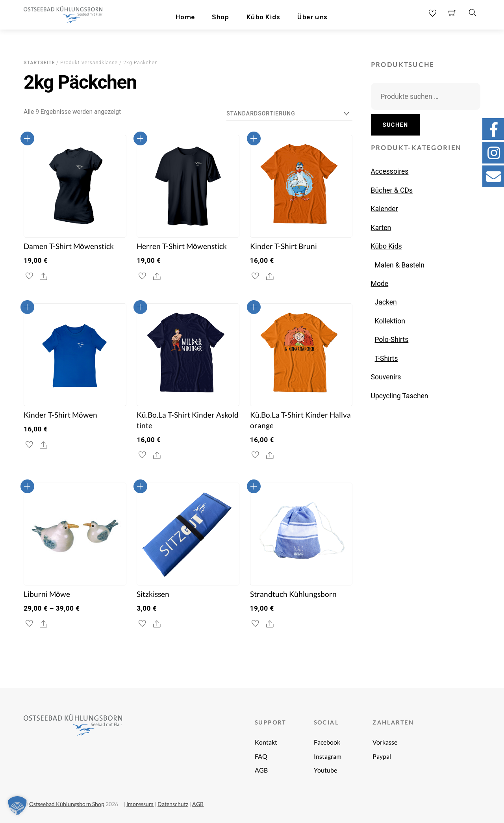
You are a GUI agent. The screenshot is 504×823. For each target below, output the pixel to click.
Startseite (39, 63)
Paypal (382, 756)
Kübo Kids (263, 17)
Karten (381, 228)
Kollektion (390, 321)
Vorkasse (385, 742)
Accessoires (390, 171)
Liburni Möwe (47, 594)
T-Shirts (386, 359)
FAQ (261, 756)
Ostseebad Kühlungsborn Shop (67, 804)
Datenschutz (173, 804)
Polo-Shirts (392, 340)
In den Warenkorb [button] (140, 486)
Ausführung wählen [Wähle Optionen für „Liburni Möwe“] (27, 486)
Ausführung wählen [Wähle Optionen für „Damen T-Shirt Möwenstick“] (27, 138)
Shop (220, 17)
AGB (261, 770)
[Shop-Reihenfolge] (289, 114)
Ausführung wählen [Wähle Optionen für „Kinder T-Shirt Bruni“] (254, 138)
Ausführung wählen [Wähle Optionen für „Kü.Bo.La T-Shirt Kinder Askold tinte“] (140, 307)
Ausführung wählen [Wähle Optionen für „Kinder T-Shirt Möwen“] (27, 307)
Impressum (140, 804)
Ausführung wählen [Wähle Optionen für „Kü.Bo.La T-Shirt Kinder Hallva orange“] (254, 307)
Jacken (386, 302)
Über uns (312, 17)
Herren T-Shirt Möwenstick (182, 246)
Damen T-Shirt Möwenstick (69, 246)
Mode (380, 284)
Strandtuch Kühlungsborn (293, 594)
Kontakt (266, 742)
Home (185, 17)
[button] (17, 806)
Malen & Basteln (400, 265)
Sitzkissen (153, 594)
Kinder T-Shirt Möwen (60, 415)
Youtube (325, 770)
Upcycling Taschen (400, 396)
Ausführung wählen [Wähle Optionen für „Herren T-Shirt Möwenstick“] (140, 138)
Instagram (328, 756)
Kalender (384, 209)
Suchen (396, 125)
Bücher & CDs (392, 190)
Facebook (327, 742)
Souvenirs (386, 377)
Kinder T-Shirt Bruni (283, 246)
